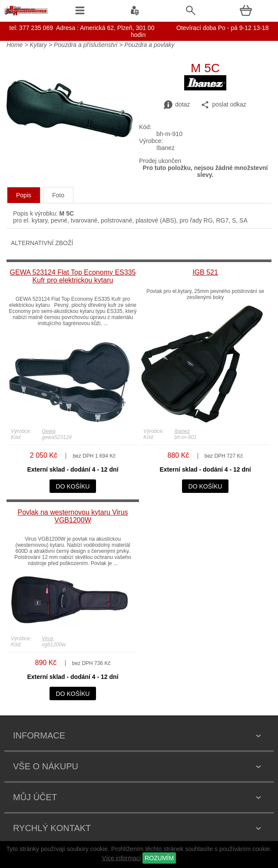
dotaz (177, 105)
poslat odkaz (223, 105)
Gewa (48, 431)
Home (15, 45)
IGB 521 (205, 272)
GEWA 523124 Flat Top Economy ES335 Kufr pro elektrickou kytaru (73, 276)
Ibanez (182, 431)
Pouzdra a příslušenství (86, 45)
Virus (48, 639)
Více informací (121, 858)
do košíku (73, 486)
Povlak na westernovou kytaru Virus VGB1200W (73, 516)
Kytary (38, 45)
